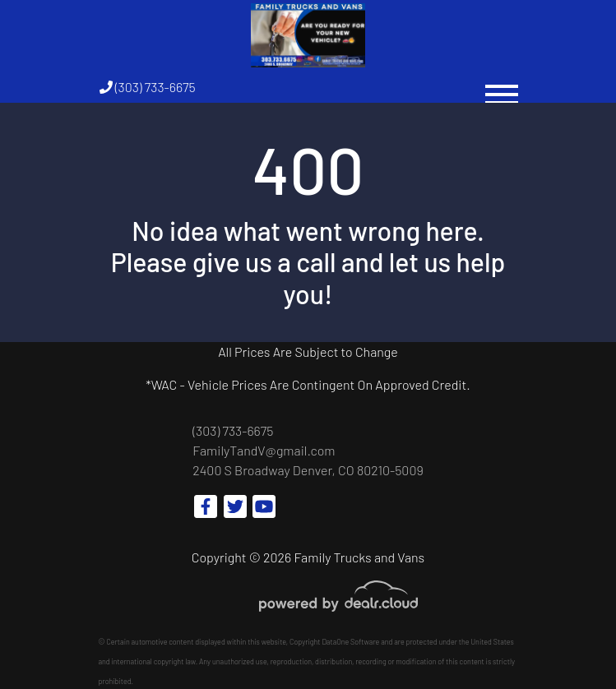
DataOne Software (350, 642)
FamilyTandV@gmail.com (264, 450)
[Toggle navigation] (502, 87)
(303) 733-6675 (148, 87)
